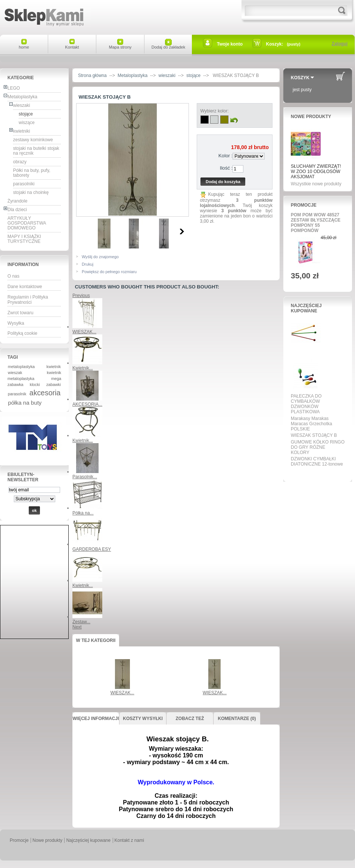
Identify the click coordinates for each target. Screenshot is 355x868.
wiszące (27, 123)
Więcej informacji (96, 719)
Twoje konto (230, 44)
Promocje (304, 205)
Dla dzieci (17, 210)
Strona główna (92, 75)
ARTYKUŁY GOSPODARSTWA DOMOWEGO (27, 223)
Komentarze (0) (237, 719)
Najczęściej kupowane (306, 308)
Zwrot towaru (20, 313)
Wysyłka (16, 323)
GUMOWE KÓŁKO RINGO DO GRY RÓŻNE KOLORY (318, 447)
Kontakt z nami (129, 840)
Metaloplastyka (22, 97)
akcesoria (45, 393)
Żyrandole (17, 201)
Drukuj (88, 264)
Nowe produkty (311, 117)
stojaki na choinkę (31, 192)
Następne (182, 231)
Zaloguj (340, 44)
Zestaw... (81, 622)
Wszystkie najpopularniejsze (315, 473)
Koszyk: (275, 44)
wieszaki (21, 105)
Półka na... (83, 513)
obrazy (20, 162)
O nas (13, 276)
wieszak (15, 373)
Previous (81, 296)
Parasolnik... (85, 477)
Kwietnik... (83, 368)
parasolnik (17, 394)
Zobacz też (190, 719)
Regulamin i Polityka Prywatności (28, 300)
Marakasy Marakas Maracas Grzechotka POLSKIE (312, 424)
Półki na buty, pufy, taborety (32, 173)
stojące (26, 114)
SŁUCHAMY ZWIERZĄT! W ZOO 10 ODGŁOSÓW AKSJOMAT (316, 172)
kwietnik (54, 367)
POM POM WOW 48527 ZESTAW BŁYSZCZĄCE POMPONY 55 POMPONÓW (316, 223)
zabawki (54, 384)
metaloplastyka (21, 367)
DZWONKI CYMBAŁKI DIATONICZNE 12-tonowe (317, 461)
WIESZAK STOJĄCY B (314, 435)
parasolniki (24, 184)
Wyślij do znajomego (100, 257)
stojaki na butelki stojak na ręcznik (36, 151)
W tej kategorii (96, 640)
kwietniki (21, 131)
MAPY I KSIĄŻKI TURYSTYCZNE (24, 239)
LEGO (14, 88)
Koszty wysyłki (143, 719)
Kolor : (225, 156)
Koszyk (300, 78)
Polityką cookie (22, 333)
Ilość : (226, 168)
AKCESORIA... (87, 404)
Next (77, 627)
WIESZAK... (84, 332)
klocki (35, 384)
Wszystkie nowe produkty (316, 184)
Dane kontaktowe (25, 287)
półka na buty (25, 403)
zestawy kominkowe (33, 140)
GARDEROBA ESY (92, 549)
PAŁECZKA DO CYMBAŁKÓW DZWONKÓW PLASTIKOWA (306, 404)
